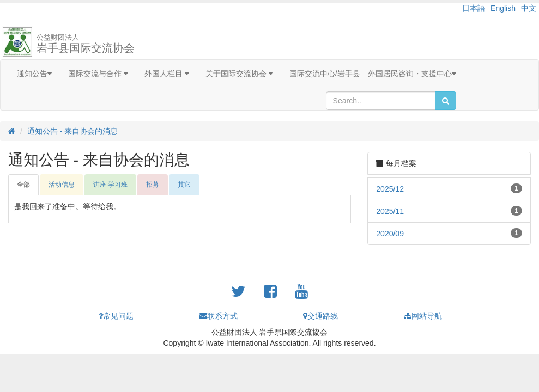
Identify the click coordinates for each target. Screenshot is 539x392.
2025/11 (390, 211)
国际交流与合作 (98, 73)
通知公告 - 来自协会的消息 (72, 131)
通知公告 (34, 73)
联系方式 (219, 316)
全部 (23, 185)
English (503, 8)
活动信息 (62, 185)
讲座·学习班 (110, 185)
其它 (184, 185)
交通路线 (320, 316)
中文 (529, 8)
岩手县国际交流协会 (86, 44)
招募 (153, 185)
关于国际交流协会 (239, 73)
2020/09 (390, 234)
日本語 (474, 8)
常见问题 (116, 316)
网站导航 (423, 316)
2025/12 (390, 189)
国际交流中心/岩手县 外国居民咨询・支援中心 (373, 73)
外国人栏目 (167, 73)
